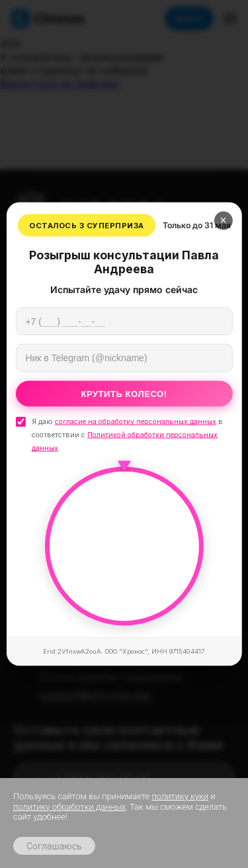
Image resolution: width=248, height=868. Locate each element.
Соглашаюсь (54, 846)
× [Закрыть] (224, 220)
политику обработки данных (69, 807)
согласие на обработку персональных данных (136, 422)
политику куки (180, 796)
